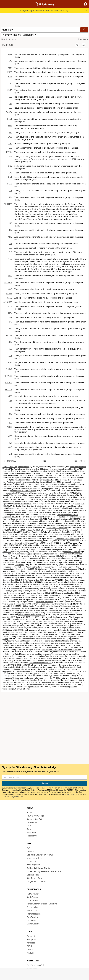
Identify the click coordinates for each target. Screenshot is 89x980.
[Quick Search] (40, 30)
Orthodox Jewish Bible (48, 658)
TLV (10, 423)
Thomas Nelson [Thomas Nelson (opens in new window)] (34, 914)
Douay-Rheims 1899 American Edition (18, 501)
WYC (10, 447)
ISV (11, 197)
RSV (10, 414)
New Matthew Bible (73, 628)
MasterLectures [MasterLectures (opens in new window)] (34, 924)
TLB (10, 252)
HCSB (10, 184)
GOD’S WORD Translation (57, 528)
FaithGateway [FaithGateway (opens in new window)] (33, 894)
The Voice (7, 680)
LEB (10, 248)
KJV (11, 230)
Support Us (32, 836)
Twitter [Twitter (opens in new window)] (30, 949)
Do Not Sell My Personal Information (44, 871)
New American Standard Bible (36, 593)
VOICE (9, 427)
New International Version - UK (32, 615)
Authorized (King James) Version (28, 554)
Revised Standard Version (40, 663)
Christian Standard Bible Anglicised (65, 484)
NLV (10, 349)
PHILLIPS (8, 204)
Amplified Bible (72, 469)
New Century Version (45, 602)
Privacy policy (33, 865)
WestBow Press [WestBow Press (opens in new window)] (33, 917)
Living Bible (20, 565)
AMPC (9, 72)
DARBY (9, 112)
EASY (10, 137)
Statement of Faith (35, 819)
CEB (10, 97)
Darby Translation (61, 493)
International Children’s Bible (67, 539)
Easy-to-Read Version (23, 504)
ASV (10, 61)
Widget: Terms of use (36, 881)
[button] (85, 4)
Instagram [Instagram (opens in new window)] (31, 940)
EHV (10, 144)
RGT (10, 407)
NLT (10, 356)
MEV (10, 276)
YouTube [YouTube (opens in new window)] (30, 953)
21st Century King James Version (16, 467)
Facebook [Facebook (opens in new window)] (31, 936)
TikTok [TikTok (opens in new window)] (29, 946)
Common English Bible (49, 486)
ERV (10, 133)
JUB (10, 223)
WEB (10, 436)
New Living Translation (53, 623)
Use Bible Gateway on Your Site (41, 855)
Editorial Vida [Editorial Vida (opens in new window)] (33, 910)
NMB (10, 362)
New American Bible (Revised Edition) (18, 582)
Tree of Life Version (67, 674)
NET (10, 317)
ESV (10, 148)
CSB (10, 83)
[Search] (84, 30)
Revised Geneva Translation (49, 660)
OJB (10, 401)
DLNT (10, 119)
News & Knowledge (35, 816)
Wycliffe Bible (33, 687)
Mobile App (32, 822)
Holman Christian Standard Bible (29, 536)
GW (10, 173)
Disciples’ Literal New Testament (62, 495)
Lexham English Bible (11, 563)
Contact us (31, 861)
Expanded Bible (36, 519)
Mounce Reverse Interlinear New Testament (47, 573)
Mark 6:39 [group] (8, 45)
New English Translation (61, 604)
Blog (29, 829)
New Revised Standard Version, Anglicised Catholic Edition (43, 638)
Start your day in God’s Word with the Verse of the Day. (44, 10)
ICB (10, 191)
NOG (10, 289)
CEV (10, 108)
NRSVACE (8, 376)
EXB (10, 156)
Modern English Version (68, 569)
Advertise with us (34, 858)
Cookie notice (33, 875)
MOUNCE (8, 282)
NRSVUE (8, 390)
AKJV (10, 237)
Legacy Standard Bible (51, 556)
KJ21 (10, 54)
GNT (10, 177)
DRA (10, 126)
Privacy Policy (70, 794)
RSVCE (9, 418)
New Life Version (71, 621)
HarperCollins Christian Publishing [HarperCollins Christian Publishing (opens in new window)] (42, 904)
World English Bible (43, 682)
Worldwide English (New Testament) (42, 684)
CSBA (10, 90)
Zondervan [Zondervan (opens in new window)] (31, 920)
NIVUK (9, 335)
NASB (10, 298)
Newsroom (31, 832)
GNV (10, 166)
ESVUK (9, 152)
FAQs (29, 848)
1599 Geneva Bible (35, 521)
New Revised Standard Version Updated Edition (61, 650)
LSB (10, 244)
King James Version (72, 552)
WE (11, 443)
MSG (10, 259)
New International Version (47, 610)
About (29, 812)
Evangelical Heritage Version (54, 508)
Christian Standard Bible (21, 480)
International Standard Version (28, 543)
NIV (10, 328)
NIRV (10, 322)
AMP (10, 68)
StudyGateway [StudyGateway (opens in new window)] (33, 897)
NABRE (9, 294)
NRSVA (9, 369)
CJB (11, 104)
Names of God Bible (11, 580)
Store (29, 826)
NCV (10, 313)
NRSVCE (9, 383)
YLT (10, 454)
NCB (10, 306)
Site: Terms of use (34, 878)
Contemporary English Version (24, 491)
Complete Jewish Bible (30, 488)
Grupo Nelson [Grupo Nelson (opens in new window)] (33, 907)
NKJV (10, 342)
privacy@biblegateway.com (13, 796)
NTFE (10, 396)
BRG (10, 76)
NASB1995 (7, 302)
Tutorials (30, 851)
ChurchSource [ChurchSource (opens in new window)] (33, 901)
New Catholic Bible (47, 600)
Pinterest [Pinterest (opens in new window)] (31, 943)
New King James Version (22, 619)
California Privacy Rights (38, 868)
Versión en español (35, 965)
